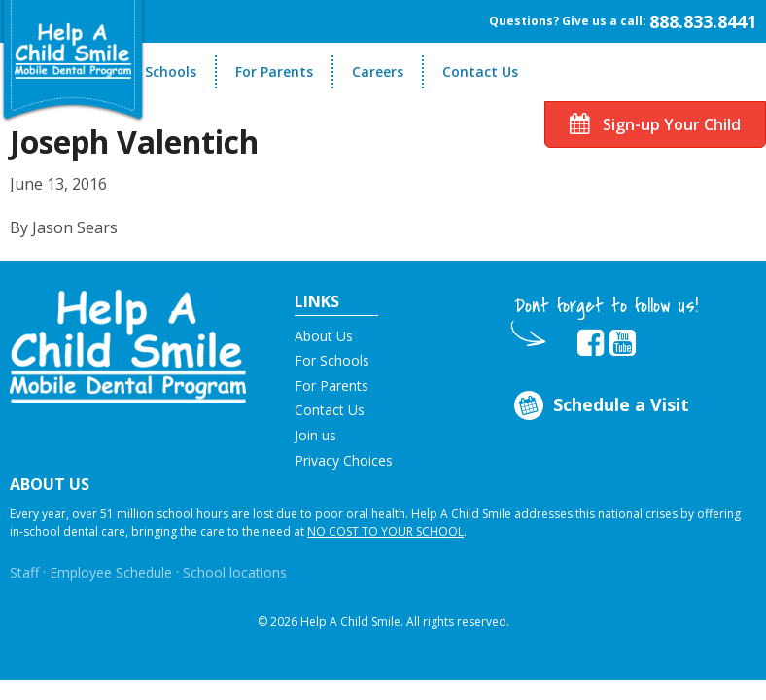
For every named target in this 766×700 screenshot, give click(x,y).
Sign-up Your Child (655, 124)
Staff (24, 572)
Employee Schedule (111, 572)
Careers (378, 71)
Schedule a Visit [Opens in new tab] (599, 406)
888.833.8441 (703, 21)
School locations (235, 572)
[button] (128, 344)
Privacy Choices (344, 460)
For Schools (158, 71)
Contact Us (480, 71)
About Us (324, 336)
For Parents (274, 71)
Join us (315, 435)
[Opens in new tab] (591, 343)
